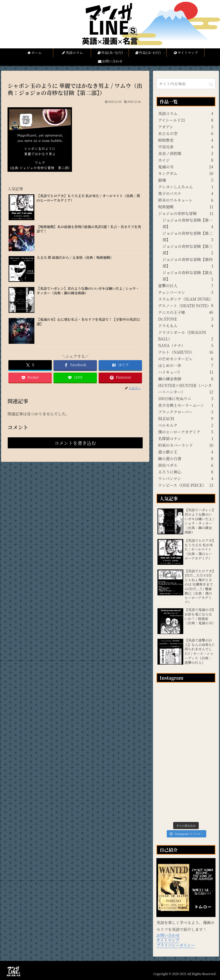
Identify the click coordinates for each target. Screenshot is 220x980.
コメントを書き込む (75, 443)
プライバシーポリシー (176, 945)
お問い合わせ (168, 935)
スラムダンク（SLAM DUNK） (186, 299)
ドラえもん (186, 326)
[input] (186, 84)
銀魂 (186, 180)
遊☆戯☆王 (186, 452)
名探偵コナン (186, 438)
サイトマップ (168, 940)
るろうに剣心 (186, 472)
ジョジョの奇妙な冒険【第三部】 (188, 250)
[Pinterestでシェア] (120, 377)
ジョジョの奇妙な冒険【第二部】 (188, 237)
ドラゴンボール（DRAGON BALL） (186, 336)
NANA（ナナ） (186, 345)
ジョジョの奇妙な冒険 (186, 213)
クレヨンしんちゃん (186, 187)
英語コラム (186, 113)
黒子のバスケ (186, 193)
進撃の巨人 (186, 286)
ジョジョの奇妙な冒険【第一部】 (188, 223)
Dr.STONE (186, 319)
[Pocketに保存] (30, 377)
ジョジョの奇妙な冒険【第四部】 (188, 263)
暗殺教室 (186, 140)
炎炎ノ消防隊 (186, 153)
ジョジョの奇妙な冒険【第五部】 (188, 276)
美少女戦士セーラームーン (186, 405)
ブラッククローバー (186, 412)
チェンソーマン (186, 292)
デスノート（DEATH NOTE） (186, 306)
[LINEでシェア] (75, 377)
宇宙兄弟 (186, 147)
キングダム (186, 173)
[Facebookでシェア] (75, 365)
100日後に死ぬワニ (186, 398)
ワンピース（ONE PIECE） (186, 485)
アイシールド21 (186, 120)
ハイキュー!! (186, 372)
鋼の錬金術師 (186, 379)
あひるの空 (186, 133)
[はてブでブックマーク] (120, 365)
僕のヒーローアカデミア (186, 432)
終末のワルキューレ (186, 200)
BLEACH (186, 418)
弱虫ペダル (186, 465)
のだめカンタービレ (186, 359)
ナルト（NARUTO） (186, 352)
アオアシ (186, 127)
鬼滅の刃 (186, 167)
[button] (211, 84)
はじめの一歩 (186, 365)
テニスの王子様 (185, 312)
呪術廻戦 (186, 207)
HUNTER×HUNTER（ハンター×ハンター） (186, 389)
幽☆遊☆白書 (186, 458)
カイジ (186, 160)
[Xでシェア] (30, 365)
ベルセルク (186, 425)
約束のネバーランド (186, 445)
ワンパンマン (186, 478)
